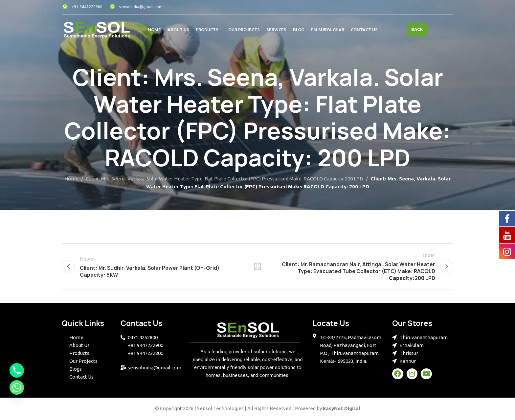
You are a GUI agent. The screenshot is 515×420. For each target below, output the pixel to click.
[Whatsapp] (17, 387)
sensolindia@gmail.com (136, 7)
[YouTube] (507, 235)
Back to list (258, 267)
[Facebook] (507, 218)
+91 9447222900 (82, 7)
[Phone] (17, 370)
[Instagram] (507, 251)
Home (71, 179)
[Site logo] (97, 29)
